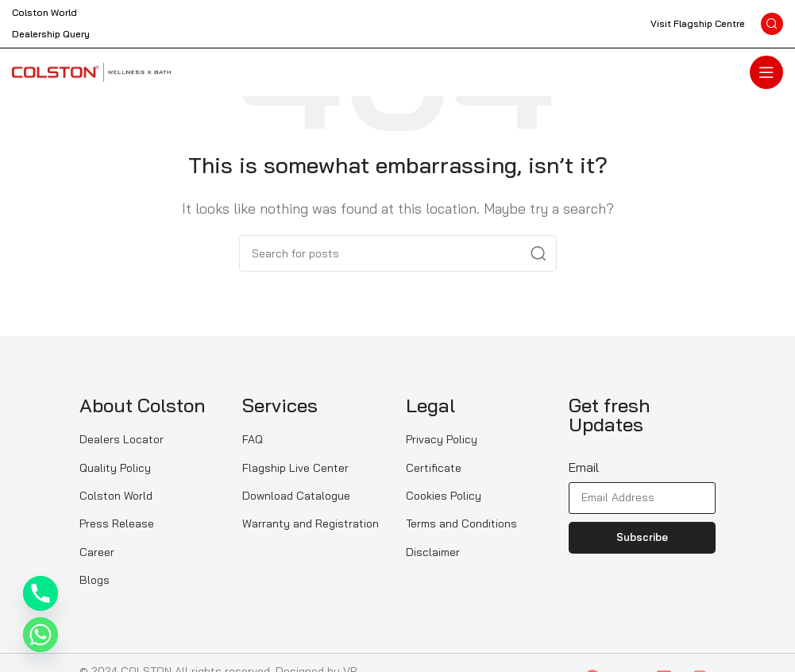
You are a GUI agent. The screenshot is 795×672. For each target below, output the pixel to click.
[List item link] (153, 439)
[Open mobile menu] (766, 72)
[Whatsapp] (41, 635)
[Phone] (41, 593)
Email (584, 467)
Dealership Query (51, 34)
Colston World (44, 12)
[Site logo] (91, 71)
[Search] (772, 24)
